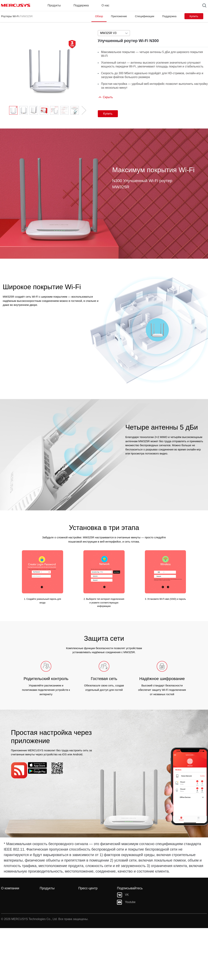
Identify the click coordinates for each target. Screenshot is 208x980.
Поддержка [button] (81, 5)
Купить (194, 16)
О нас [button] (105, 5)
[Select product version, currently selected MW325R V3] (114, 33)
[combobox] (114, 33)
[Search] (204, 5)
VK (123, 895)
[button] (83, 110)
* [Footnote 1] (5, 844)
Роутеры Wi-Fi (10, 16)
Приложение (119, 16)
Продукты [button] (54, 5)
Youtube (126, 902)
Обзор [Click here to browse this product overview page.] (99, 16)
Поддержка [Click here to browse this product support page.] (169, 16)
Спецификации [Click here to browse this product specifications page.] (145, 16)
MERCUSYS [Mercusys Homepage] (16, 5)
